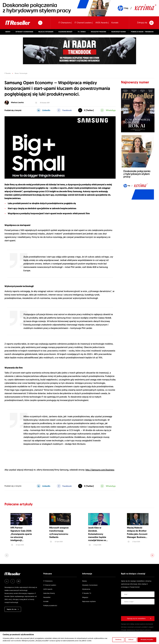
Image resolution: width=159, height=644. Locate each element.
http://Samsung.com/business (100, 470)
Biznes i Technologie (21, 73)
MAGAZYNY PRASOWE (98, 32)
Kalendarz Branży (49, 591)
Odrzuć (131, 640)
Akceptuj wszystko (147, 640)
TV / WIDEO (82, 32)
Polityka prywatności (50, 604)
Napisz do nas (12, 607)
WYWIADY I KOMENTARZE (24, 32)
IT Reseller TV (87, 591)
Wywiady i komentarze (90, 583)
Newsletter (47, 595)
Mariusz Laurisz (17, 103)
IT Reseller (8, 73)
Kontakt (115, 23)
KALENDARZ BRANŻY (65, 32)
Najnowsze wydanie (89, 599)
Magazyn (85, 595)
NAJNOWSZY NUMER (118, 32)
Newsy (84, 579)
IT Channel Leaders (50, 583)
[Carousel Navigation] (79, 553)
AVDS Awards (48, 587)
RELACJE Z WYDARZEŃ (46, 32)
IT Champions (48, 579)
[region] (79, 638)
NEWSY (8, 32)
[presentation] (137, 608)
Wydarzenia (86, 587)
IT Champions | (65, 23)
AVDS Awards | (102, 23)
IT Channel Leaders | (84, 23)
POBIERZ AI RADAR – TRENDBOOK (142, 32)
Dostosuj (118, 640)
